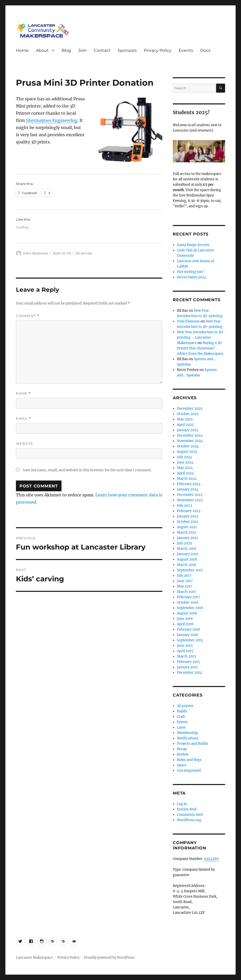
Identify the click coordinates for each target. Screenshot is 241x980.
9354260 (211, 859)
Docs (205, 50)
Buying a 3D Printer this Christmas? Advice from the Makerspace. (200, 348)
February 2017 (188, 597)
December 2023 (190, 495)
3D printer (84, 253)
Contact (102, 50)
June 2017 (185, 581)
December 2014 (189, 673)
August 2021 (187, 527)
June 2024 (185, 462)
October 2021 (188, 522)
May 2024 (185, 468)
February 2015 (188, 662)
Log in (182, 804)
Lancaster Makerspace (34, 958)
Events (186, 50)
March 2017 (187, 592)
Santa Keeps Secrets (193, 245)
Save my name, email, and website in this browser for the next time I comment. (87, 470)
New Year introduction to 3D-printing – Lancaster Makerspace (201, 337)
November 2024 (190, 441)
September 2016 (190, 608)
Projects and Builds (193, 744)
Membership (187, 733)
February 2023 (189, 511)
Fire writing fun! (190, 272)
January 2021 (187, 538)
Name (23, 393)
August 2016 (187, 613)
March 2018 (187, 565)
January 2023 (188, 516)
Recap (182, 749)
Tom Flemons (188, 321)
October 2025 (188, 414)
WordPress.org (189, 820)
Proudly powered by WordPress (109, 958)
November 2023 (190, 500)
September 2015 (190, 640)
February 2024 (189, 484)
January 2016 (188, 635)
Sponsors (127, 50)
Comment (28, 316)
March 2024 (187, 479)
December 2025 (190, 409)
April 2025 (185, 425)
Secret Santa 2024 (192, 277)
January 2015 (187, 667)
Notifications (188, 738)
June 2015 (185, 646)
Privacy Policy (158, 50)
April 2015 (185, 651)
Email (24, 419)
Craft (181, 717)
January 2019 (188, 554)
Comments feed (190, 815)
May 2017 (185, 586)
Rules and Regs (189, 760)
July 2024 (184, 457)
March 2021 (187, 532)
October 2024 (188, 446)
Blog (66, 50)
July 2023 (184, 506)
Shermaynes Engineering (52, 120)
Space (182, 765)
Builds (182, 711)
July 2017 (184, 576)
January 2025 (188, 430)
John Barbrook (36, 253)
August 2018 (187, 559)
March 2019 (187, 549)
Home (22, 50)
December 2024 (190, 435)
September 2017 (190, 570)
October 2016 (188, 602)
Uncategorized (189, 771)
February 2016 (189, 629)
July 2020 (184, 543)
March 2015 (187, 656)
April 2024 (185, 473)
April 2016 (185, 624)
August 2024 (187, 452)
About (42, 50)
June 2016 (185, 619)
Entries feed (187, 809)
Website (25, 444)
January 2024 (188, 489)
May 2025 (185, 419)
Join (82, 50)
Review (183, 754)
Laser (181, 727)
